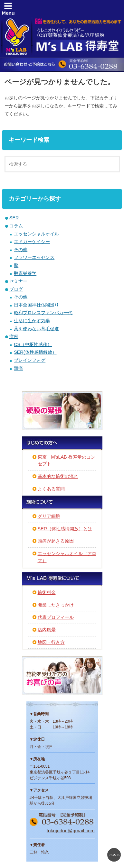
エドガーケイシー (32, 242)
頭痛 (18, 368)
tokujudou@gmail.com (71, 831)
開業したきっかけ (56, 605)
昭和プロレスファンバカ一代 (43, 313)
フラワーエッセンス (34, 257)
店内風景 (47, 630)
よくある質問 (51, 489)
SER (14, 218)
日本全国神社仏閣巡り (36, 305)
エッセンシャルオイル (36, 234)
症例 (14, 336)
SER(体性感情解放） (35, 352)
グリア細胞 (49, 516)
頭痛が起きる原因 (56, 541)
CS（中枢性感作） (33, 344)
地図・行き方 (51, 642)
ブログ (16, 289)
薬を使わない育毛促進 (36, 329)
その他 (21, 250)
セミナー (18, 281)
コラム (16, 226)
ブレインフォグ (30, 360)
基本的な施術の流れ (58, 476)
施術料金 (47, 592)
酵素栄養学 (25, 273)
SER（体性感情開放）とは (65, 529)
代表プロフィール (56, 617)
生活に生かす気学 (32, 321)
